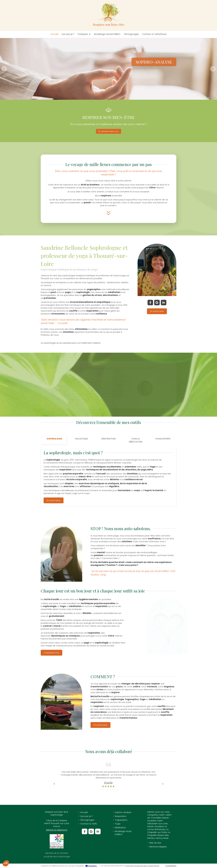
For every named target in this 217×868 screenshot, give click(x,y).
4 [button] (213, 98)
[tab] (54, 440)
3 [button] (211, 98)
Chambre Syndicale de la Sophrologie (142, 866)
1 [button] (207, 98)
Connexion (171, 866)
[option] (108, 69)
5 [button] (215, 98)
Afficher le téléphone (57, 830)
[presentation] (54, 440)
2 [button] (209, 98)
